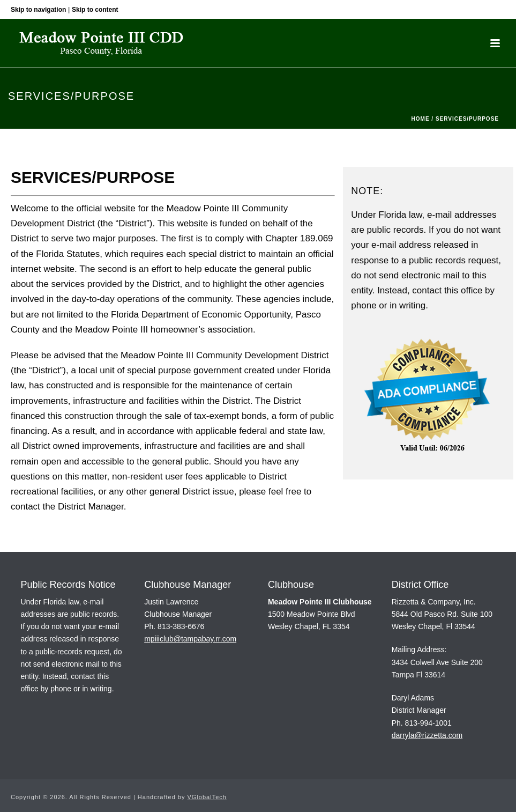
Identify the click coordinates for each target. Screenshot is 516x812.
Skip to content (95, 10)
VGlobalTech (207, 797)
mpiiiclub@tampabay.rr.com (190, 639)
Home (421, 119)
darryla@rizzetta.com (427, 735)
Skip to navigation (38, 10)
